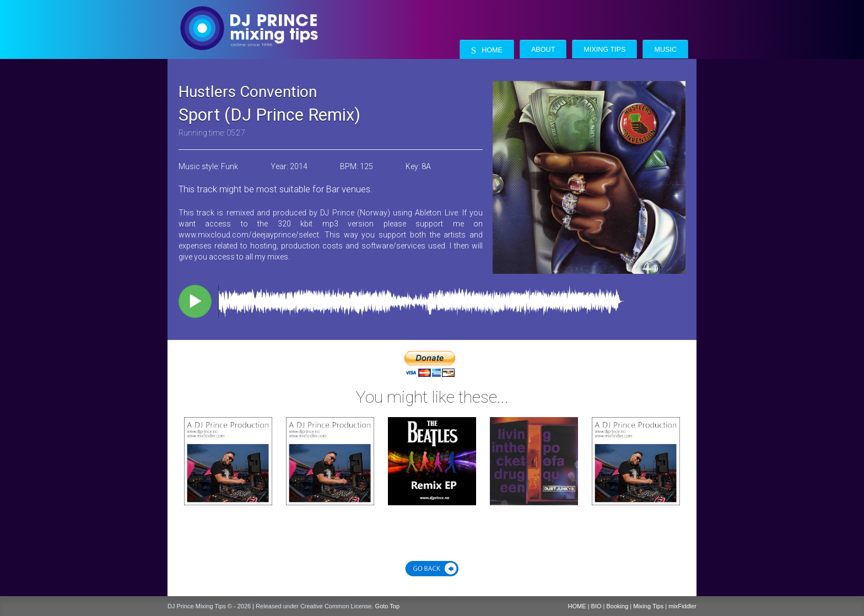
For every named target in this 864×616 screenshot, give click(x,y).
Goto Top (387, 606)
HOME (577, 606)
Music (665, 50)
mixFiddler (682, 606)
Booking (618, 606)
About (543, 50)
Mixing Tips (604, 50)
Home (487, 50)
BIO (596, 606)
